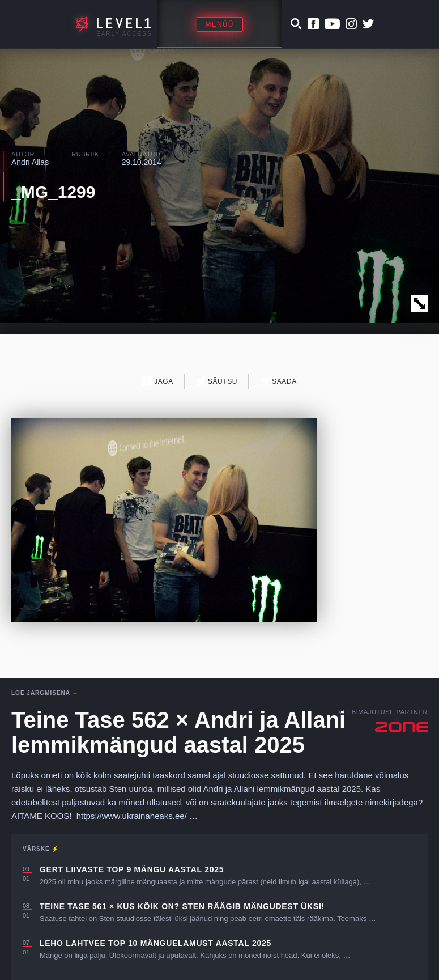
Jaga (158, 381)
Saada (278, 381)
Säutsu (217, 381)
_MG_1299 (53, 192)
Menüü (220, 24)
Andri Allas (30, 162)
